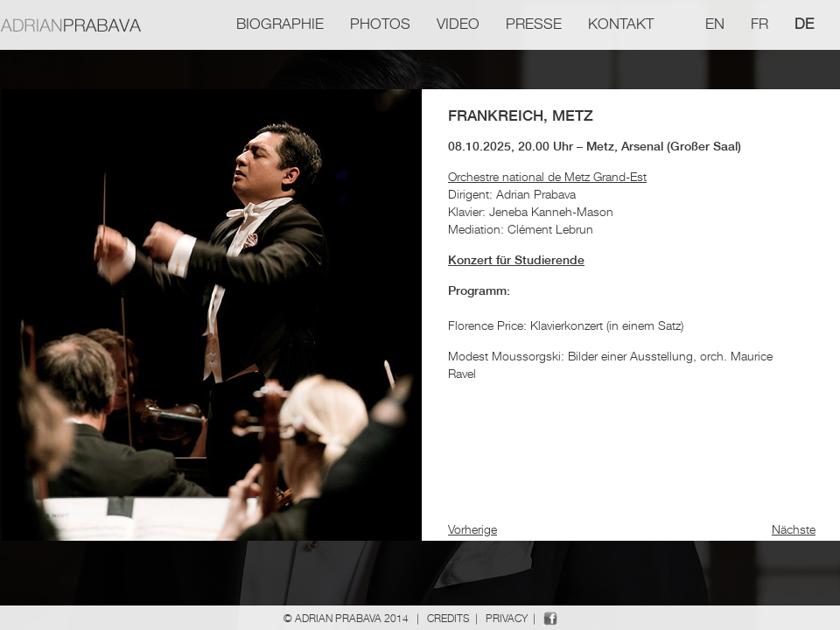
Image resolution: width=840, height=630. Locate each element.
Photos (380, 24)
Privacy (507, 618)
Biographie (280, 24)
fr (759, 24)
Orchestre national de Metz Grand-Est (547, 176)
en (715, 24)
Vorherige (472, 529)
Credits (448, 618)
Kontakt (621, 24)
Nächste (794, 529)
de (804, 24)
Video (458, 24)
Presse (534, 24)
